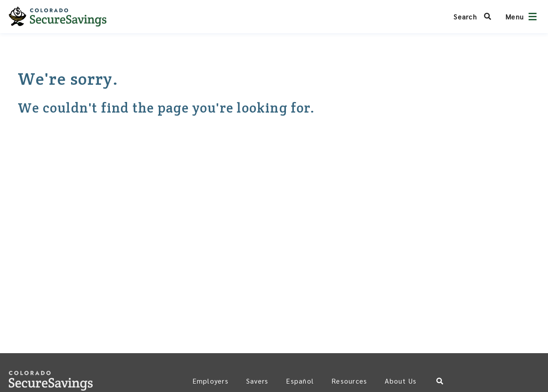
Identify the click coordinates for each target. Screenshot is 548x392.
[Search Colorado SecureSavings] (475, 17)
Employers (210, 381)
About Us (401, 381)
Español (300, 381)
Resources (349, 381)
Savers (257, 381)
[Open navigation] (533, 17)
